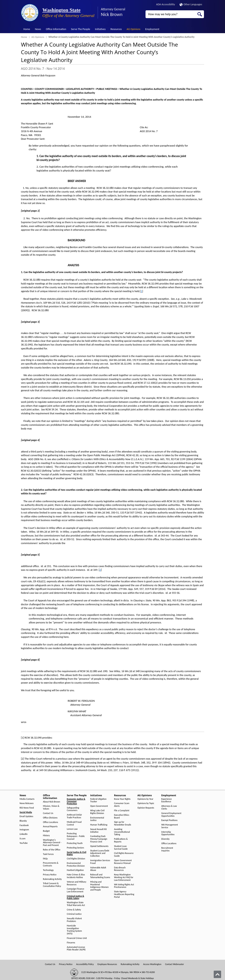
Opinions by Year (145, 799)
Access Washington (152, 964)
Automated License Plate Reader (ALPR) (76, 949)
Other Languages (191, 4)
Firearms (71, 943)
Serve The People (81, 29)
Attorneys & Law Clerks (169, 807)
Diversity (165, 839)
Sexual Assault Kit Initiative (98, 831)
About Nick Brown (52, 802)
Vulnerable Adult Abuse (98, 869)
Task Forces (48, 854)
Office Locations (51, 822)
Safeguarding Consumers (73, 809)
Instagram (24, 830)
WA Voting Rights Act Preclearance (124, 886)
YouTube (24, 843)
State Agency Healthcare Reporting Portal (124, 894)
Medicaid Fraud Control (74, 823)
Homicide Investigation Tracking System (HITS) (74, 930)
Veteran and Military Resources (77, 883)
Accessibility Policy (85, 964)
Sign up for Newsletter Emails (123, 823)
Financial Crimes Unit (77, 938)
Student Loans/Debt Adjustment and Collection (100, 853)
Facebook (24, 825)
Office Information (56, 29)
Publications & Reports (121, 840)
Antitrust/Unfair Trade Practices (74, 816)
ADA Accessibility (166, 4)
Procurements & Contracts (51, 864)
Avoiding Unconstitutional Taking (122, 832)
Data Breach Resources (120, 869)
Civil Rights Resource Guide (124, 855)
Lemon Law (72, 829)
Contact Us (48, 813)
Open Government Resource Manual (123, 862)
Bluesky (23, 821)
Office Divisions (50, 818)
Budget (46, 831)
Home (27, 29)
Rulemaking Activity (52, 879)
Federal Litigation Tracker (98, 800)
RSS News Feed (27, 808)
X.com (23, 839)
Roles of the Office (52, 850)
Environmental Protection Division (76, 865)
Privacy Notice (50, 875)
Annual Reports (50, 827)
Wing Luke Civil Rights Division (97, 812)
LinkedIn (24, 834)
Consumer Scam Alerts (122, 805)
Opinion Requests (146, 808)
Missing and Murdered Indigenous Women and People (99, 886)
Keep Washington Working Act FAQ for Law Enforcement (124, 877)
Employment (152, 29)
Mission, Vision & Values (51, 807)
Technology (48, 870)
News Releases (27, 803)
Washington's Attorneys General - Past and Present (52, 843)
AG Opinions (134, 29)
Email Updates (26, 816)
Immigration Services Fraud (100, 862)
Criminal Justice (74, 914)
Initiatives (100, 29)
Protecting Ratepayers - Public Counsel (76, 836)
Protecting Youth (75, 843)
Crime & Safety (74, 910)
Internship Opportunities (168, 833)
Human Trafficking (99, 825)
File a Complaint (122, 811)
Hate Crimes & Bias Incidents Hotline (76, 876)
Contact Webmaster (174, 964)
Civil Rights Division (76, 859)
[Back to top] (217, 974)
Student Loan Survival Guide (121, 848)
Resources (116, 29)
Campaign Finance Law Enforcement (75, 890)
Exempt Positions (169, 820)
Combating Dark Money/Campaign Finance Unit (99, 839)
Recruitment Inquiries (167, 849)
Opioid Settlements (99, 846)
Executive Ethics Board (122, 816)
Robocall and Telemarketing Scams (100, 876)
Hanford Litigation (75, 870)
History (46, 836)
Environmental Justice (97, 819)
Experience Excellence (167, 800)
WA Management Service (170, 826)
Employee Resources (107, 964)
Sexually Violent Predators (74, 920)
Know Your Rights (122, 799)
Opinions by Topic (146, 803)
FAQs (45, 859)
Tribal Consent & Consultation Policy (52, 885)
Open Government (99, 806)
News (38, 29)
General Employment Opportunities (171, 815)
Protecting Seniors (75, 848)
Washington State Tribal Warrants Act (76, 904)
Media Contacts (27, 799)
